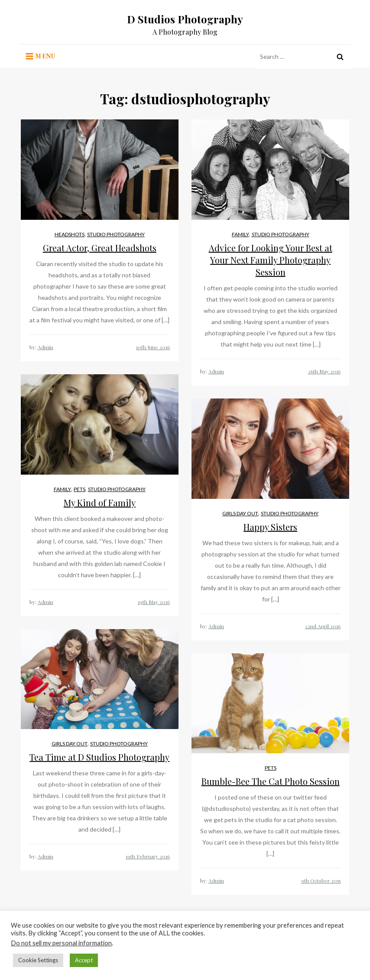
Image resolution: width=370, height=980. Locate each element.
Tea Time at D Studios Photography (99, 757)
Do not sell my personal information (61, 943)
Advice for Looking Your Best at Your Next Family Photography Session (271, 260)
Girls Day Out (240, 513)
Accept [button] (84, 960)
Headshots (70, 234)
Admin (45, 347)
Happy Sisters (270, 527)
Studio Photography (116, 234)
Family (240, 234)
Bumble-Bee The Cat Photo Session (271, 781)
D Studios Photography (185, 19)
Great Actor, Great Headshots (100, 248)
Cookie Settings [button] (38, 960)
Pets (80, 489)
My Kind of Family (100, 503)
